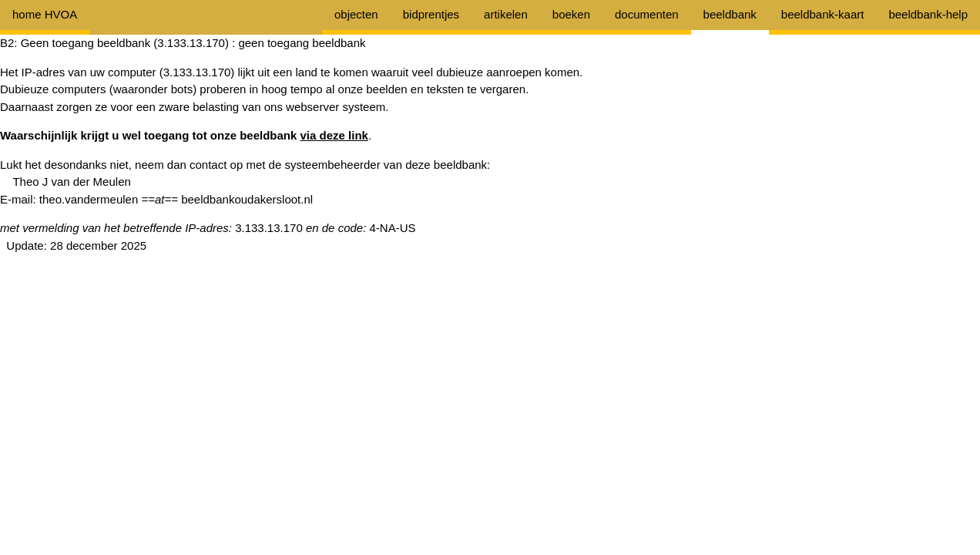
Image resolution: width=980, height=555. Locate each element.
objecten (356, 14)
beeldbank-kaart (823, 14)
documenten (647, 14)
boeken (571, 14)
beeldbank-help (928, 14)
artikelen (506, 14)
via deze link (334, 135)
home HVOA (45, 14)
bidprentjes (431, 14)
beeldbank (730, 14)
